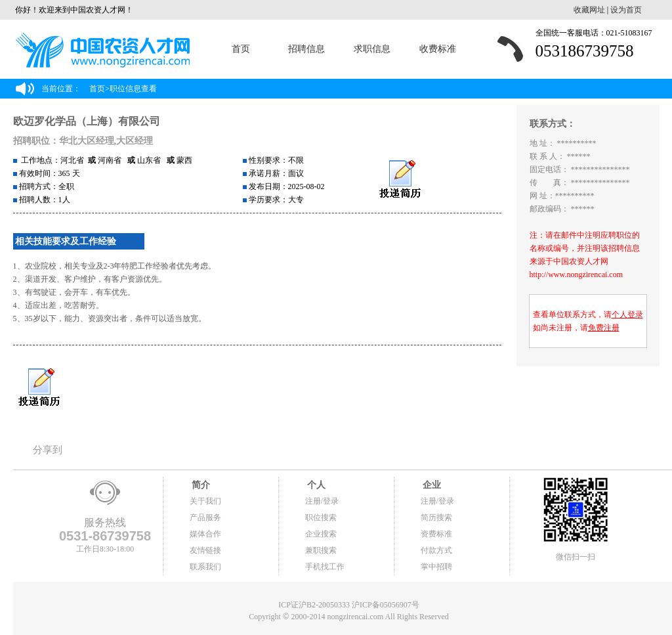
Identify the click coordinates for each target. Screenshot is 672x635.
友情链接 (205, 550)
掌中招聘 (436, 567)
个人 (316, 485)
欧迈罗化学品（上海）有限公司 (87, 121)
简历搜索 (436, 517)
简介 (200, 485)
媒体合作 (205, 534)
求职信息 (372, 49)
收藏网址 (589, 10)
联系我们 (205, 567)
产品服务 (205, 517)
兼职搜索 (321, 550)
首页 (241, 49)
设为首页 (626, 10)
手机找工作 (325, 567)
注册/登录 (322, 501)
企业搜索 (321, 534)
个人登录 (627, 315)
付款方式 (436, 550)
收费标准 (438, 49)
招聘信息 (306, 49)
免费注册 (604, 328)
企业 (431, 485)
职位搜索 (321, 517)
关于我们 (205, 501)
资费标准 (436, 534)
